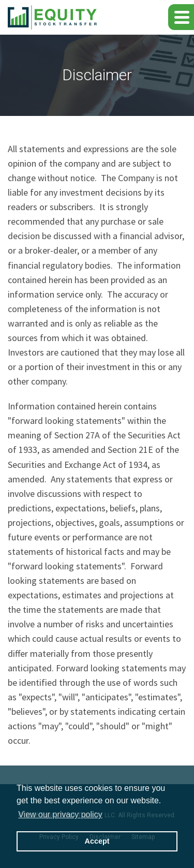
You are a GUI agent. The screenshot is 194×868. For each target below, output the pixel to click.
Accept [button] (97, 841)
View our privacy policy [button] (60, 814)
